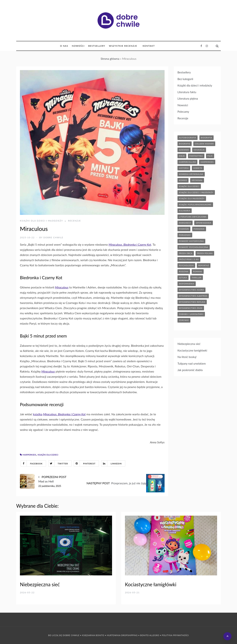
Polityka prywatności (175, 635)
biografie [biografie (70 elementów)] (185, 144)
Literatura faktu (187, 92)
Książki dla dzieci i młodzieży (41, 221)
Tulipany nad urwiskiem (192, 363)
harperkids (29, 455)
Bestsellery (97, 46)
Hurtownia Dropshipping (122, 635)
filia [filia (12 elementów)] (210, 156)
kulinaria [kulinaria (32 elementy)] (185, 211)
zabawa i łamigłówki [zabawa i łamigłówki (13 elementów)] (191, 314)
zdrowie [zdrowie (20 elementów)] (184, 320)
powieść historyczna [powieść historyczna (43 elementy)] (191, 241)
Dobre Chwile (53, 237)
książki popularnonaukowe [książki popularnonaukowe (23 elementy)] (195, 205)
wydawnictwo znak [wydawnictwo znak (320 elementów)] (191, 308)
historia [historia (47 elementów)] (184, 168)
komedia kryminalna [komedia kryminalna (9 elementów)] (191, 174)
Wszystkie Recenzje (123, 46)
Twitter (58, 463)
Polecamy (183, 112)
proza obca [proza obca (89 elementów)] (186, 253)
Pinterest (85, 463)
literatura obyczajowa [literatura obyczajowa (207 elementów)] (193, 217)
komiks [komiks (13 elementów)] (183, 180)
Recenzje (74, 221)
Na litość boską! (187, 357)
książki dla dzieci (48, 455)
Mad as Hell (46, 481)
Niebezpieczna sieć (189, 344)
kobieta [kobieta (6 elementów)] (198, 168)
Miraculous (62, 287)
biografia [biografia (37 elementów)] (207, 138)
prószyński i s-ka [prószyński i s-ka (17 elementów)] (189, 259)
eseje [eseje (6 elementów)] (182, 156)
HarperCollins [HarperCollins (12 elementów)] (187, 162)
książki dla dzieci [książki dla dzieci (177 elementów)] (189, 186)
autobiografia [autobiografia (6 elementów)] (188, 138)
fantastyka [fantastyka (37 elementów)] (196, 156)
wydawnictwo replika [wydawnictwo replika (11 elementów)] (192, 302)
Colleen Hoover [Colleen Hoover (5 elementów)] (204, 144)
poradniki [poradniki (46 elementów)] (185, 235)
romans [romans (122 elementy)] (198, 271)
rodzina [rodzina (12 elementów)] (184, 271)
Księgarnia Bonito (93, 635)
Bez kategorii (185, 79)
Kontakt (149, 46)
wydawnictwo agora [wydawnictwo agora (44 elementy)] (191, 290)
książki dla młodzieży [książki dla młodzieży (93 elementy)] (192, 198)
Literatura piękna (188, 98)
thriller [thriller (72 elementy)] (197, 278)
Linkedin (111, 463)
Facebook (32, 463)
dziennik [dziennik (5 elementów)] (184, 150)
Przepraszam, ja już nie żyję (129, 483)
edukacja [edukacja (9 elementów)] (199, 150)
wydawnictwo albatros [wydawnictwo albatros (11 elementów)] (193, 296)
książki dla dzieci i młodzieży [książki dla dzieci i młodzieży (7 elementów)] (196, 192)
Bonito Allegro (150, 635)
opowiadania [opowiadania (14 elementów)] (203, 223)
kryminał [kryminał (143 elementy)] (197, 180)
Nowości (78, 46)
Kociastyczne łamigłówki (192, 350)
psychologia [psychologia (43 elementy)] (186, 265)
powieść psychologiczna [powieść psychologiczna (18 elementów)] (194, 247)
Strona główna (110, 59)
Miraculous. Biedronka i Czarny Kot (130, 244)
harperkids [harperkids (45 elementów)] (207, 162)
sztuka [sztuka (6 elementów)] (183, 278)
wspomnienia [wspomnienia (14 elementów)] (187, 284)
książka (38, 414)
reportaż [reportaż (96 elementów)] (204, 265)
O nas (64, 46)
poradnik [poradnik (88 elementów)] (199, 229)
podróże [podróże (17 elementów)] (184, 229)
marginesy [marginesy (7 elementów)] (185, 223)
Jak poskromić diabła (190, 370)
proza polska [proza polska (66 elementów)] (205, 253)
